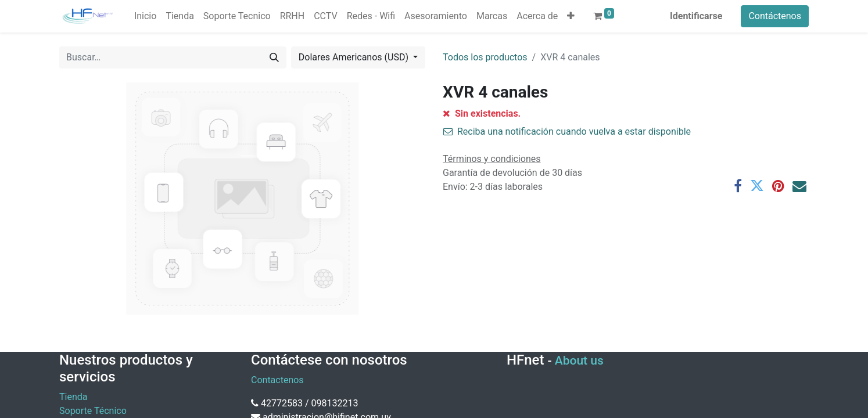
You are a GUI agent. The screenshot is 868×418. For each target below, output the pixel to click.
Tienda (73, 397)
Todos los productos (485, 57)
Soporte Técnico (93, 411)
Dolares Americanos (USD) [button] (355, 57)
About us (579, 361)
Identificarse (696, 16)
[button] (571, 16)
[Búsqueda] (274, 57)
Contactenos (277, 380)
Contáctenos (775, 16)
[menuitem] (145, 16)
